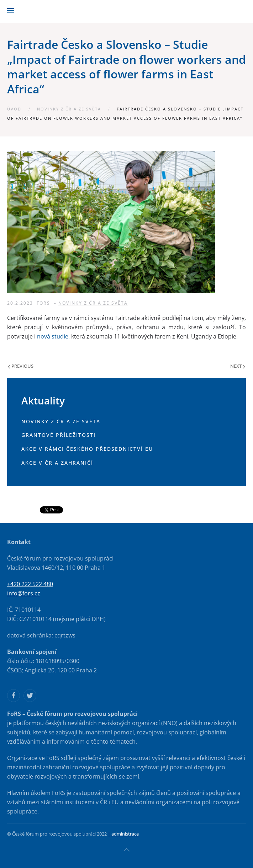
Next (238, 366)
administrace (125, 834)
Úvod (14, 109)
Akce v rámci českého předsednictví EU (87, 449)
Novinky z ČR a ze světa (69, 109)
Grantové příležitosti (59, 435)
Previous (21, 366)
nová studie (53, 336)
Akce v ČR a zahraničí (57, 463)
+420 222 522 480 (30, 584)
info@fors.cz (24, 593)
